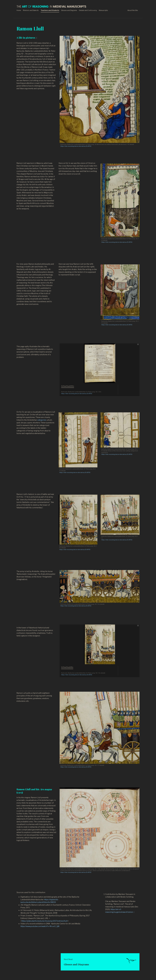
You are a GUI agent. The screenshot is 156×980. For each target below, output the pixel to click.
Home (19, 10)
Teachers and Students (50, 10)
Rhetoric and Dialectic (31, 10)
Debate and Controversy (88, 10)
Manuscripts (103, 10)
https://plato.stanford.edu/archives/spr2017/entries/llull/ (45, 921)
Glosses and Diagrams (69, 10)
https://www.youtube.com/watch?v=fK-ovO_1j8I (40, 926)
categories (42, 420)
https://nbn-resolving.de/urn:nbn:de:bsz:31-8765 (76, 146)
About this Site (133, 10)
